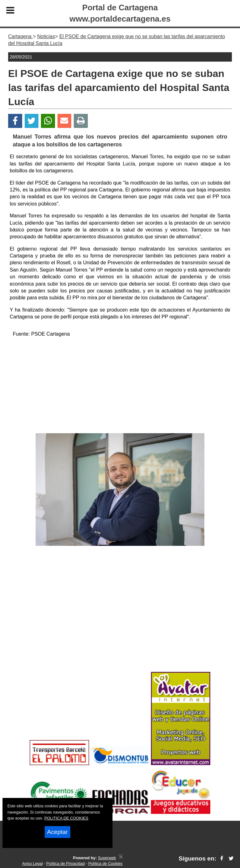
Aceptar (57, 832)
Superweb (107, 858)
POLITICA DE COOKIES (66, 818)
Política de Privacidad (65, 863)
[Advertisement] (120, 386)
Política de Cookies (105, 863)
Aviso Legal (32, 863)
